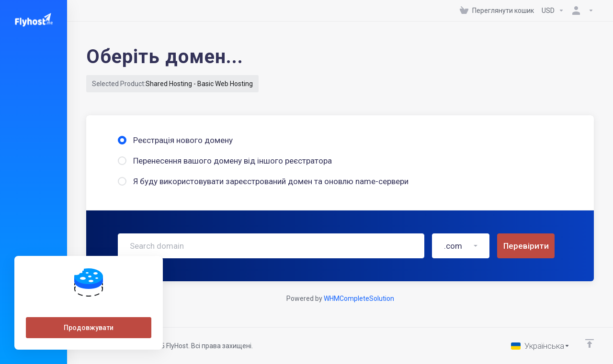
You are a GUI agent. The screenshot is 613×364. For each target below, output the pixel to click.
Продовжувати (89, 328)
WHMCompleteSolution (359, 298)
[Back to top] (590, 343)
